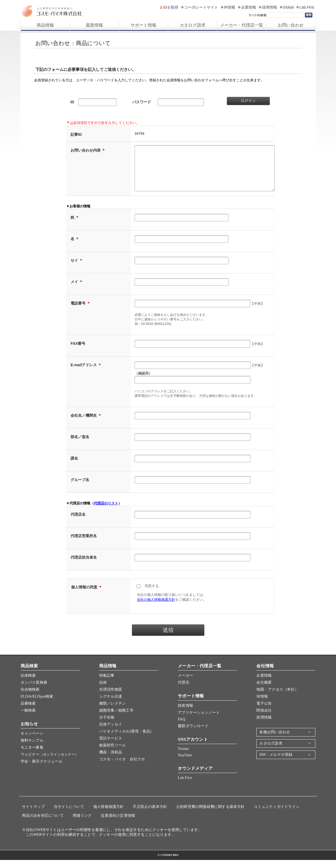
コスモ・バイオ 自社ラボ (122, 767)
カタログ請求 (193, 25)
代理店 (184, 691)
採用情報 (269, 7)
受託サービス (111, 746)
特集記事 (107, 684)
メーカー (185, 684)
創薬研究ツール (112, 753)
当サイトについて (69, 815)
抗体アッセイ (111, 732)
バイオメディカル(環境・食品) (125, 739)
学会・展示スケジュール (42, 769)
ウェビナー (50, 762)
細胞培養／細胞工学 (116, 718)
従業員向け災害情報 (118, 824)
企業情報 (249, 7)
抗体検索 (28, 684)
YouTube (185, 763)
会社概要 (264, 691)
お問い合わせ (291, 25)
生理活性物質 (111, 697)
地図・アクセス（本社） (277, 697)
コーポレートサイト (201, 7)
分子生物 (107, 725)
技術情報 (185, 714)
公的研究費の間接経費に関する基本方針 (211, 815)
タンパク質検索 (34, 691)
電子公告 (264, 711)
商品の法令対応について (43, 824)
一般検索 (28, 718)
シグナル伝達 (111, 704)
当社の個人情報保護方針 (156, 608)
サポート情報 (143, 25)
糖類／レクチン (112, 711)
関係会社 (264, 718)
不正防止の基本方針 (150, 815)
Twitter (183, 757)
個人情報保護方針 (109, 815)
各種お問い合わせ (275, 740)
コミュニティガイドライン (277, 815)
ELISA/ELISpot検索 (37, 704)
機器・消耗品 (111, 760)
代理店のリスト (106, 511)
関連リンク (82, 824)
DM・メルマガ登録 (276, 763)
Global (288, 7)
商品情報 (45, 25)
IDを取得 (171, 7)
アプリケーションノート (199, 721)
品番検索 (28, 711)
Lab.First (307, 7)
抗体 (103, 691)
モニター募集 (32, 755)
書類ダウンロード (193, 734)
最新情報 (94, 25)
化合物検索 (30, 697)
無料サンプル (32, 748)
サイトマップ (33, 815)
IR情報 (230, 7)
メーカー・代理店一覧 (242, 25)
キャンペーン (32, 741)
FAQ (182, 727)
